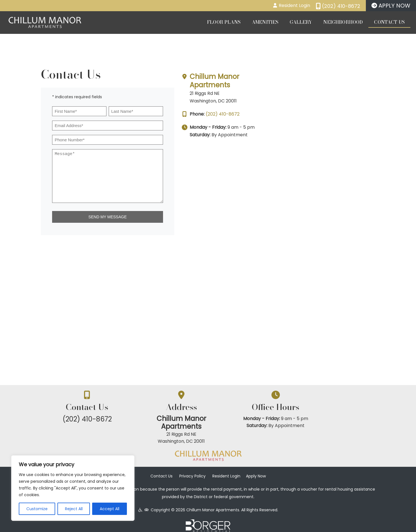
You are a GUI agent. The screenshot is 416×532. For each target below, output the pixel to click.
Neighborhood (343, 22)
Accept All (110, 509)
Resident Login (226, 470)
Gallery (301, 22)
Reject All (74, 509)
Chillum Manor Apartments (305, 81)
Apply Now (256, 470)
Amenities (265, 22)
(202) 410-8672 (313, 114)
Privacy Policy (192, 470)
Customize (37, 509)
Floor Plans (224, 22)
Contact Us (389, 22)
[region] (73, 488)
